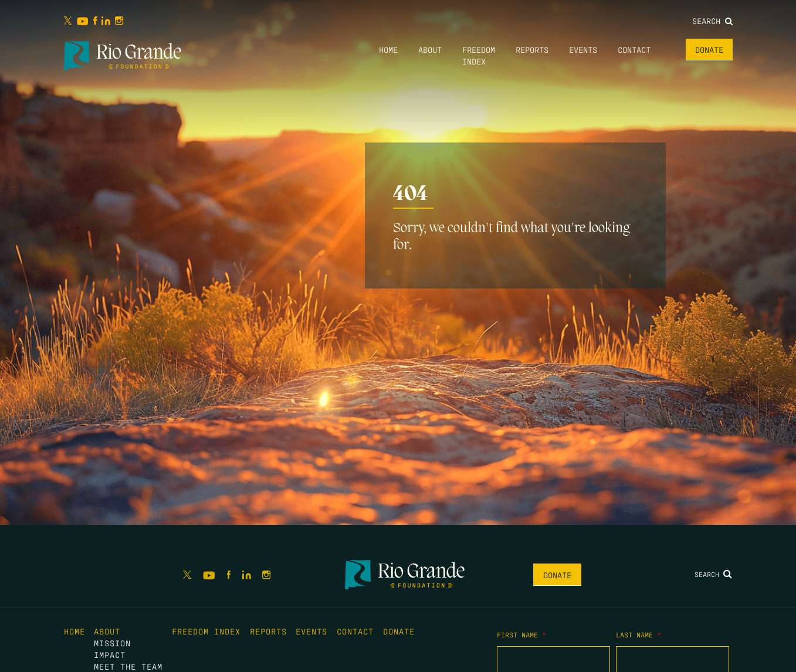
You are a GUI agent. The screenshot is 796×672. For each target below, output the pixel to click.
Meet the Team (128, 666)
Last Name (639, 634)
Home (388, 49)
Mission (112, 643)
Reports (532, 49)
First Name (521, 634)
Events (583, 49)
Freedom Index (206, 631)
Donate (709, 49)
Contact (634, 49)
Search (712, 21)
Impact (110, 654)
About (430, 49)
